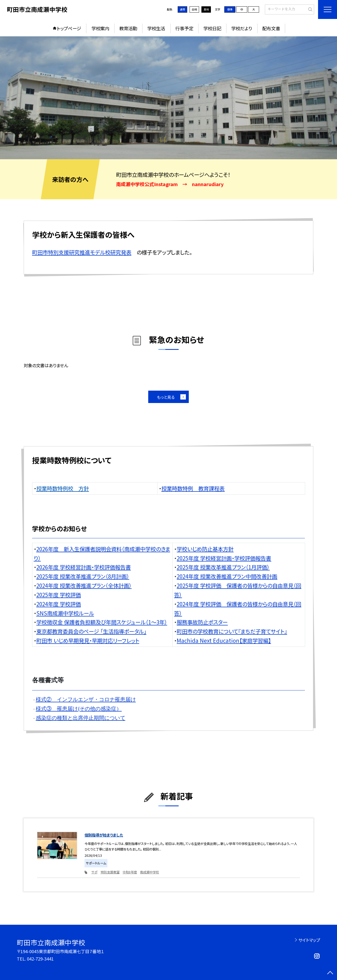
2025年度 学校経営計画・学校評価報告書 (224, 558)
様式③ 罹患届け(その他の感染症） (79, 709)
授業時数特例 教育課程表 (193, 488)
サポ (94, 872)
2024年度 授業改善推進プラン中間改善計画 (227, 576)
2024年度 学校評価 (59, 604)
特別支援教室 (110, 872)
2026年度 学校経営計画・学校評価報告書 (84, 567)
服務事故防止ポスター (202, 622)
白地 (194, 9)
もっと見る (166, 397)
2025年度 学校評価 (59, 595)
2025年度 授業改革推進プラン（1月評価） (223, 567)
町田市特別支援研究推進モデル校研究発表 (82, 252)
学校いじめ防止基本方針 (205, 549)
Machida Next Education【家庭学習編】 (224, 640)
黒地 (206, 9)
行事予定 (184, 28)
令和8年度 (130, 872)
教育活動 (128, 28)
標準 (230, 9)
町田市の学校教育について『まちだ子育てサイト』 (232, 631)
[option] (168, 98)
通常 (182, 9)
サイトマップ (309, 940)
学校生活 (156, 28)
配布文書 (271, 28)
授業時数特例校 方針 (63, 488)
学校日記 (212, 28)
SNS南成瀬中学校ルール (65, 613)
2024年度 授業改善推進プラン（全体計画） (84, 585)
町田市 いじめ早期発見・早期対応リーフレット (88, 640)
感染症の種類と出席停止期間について (81, 718)
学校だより (242, 28)
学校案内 (100, 28)
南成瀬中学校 (150, 872)
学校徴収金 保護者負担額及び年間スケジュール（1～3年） (102, 622)
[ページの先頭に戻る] (330, 973)
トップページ (69, 28)
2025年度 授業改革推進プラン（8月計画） (83, 576)
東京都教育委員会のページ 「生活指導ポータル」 (91, 631)
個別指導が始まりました (104, 835)
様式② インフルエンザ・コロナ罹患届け (86, 699)
